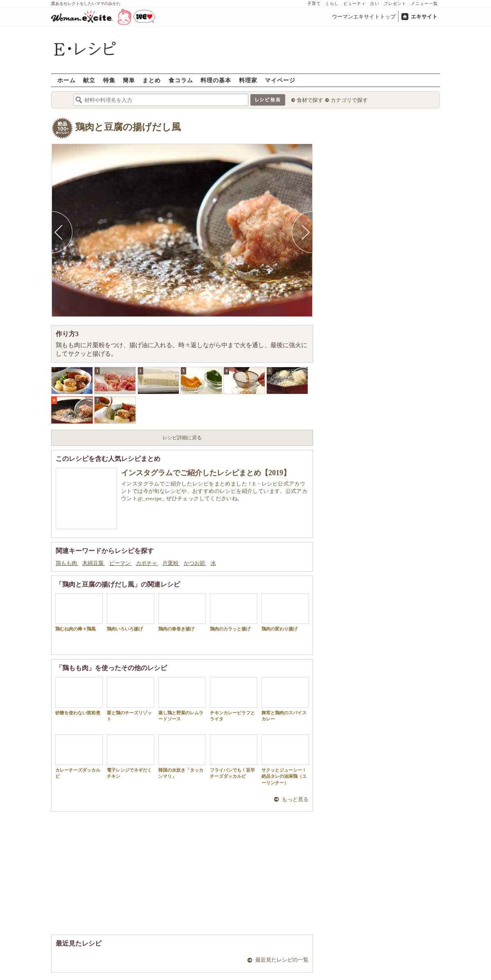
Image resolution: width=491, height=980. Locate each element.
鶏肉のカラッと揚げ (234, 612)
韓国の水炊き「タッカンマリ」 (182, 756)
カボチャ (147, 563)
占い (375, 3)
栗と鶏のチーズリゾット (131, 699)
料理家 (248, 80)
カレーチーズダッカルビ (79, 756)
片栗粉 (171, 563)
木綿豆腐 (93, 563)
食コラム (181, 80)
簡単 (129, 80)
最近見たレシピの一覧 (282, 960)
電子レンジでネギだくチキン (131, 756)
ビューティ (355, 3)
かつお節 (195, 563)
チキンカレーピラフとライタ (234, 699)
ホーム (66, 80)
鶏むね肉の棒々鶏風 (79, 612)
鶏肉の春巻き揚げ (182, 612)
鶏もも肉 (67, 563)
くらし (332, 3)
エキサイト (424, 17)
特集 (109, 80)
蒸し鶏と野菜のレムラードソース (182, 699)
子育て (314, 3)
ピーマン (120, 563)
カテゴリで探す (349, 100)
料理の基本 (216, 80)
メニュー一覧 (424, 3)
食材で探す (310, 100)
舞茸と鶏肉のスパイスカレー (285, 699)
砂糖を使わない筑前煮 (79, 696)
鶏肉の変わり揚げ (285, 612)
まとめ (152, 80)
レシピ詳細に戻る (182, 438)
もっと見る (295, 799)
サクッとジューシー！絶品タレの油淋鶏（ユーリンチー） (285, 760)
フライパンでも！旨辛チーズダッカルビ (234, 756)
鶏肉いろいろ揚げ (131, 612)
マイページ (280, 80)
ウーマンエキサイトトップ (364, 17)
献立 (89, 80)
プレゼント (395, 3)
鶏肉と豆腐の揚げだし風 (128, 127)
